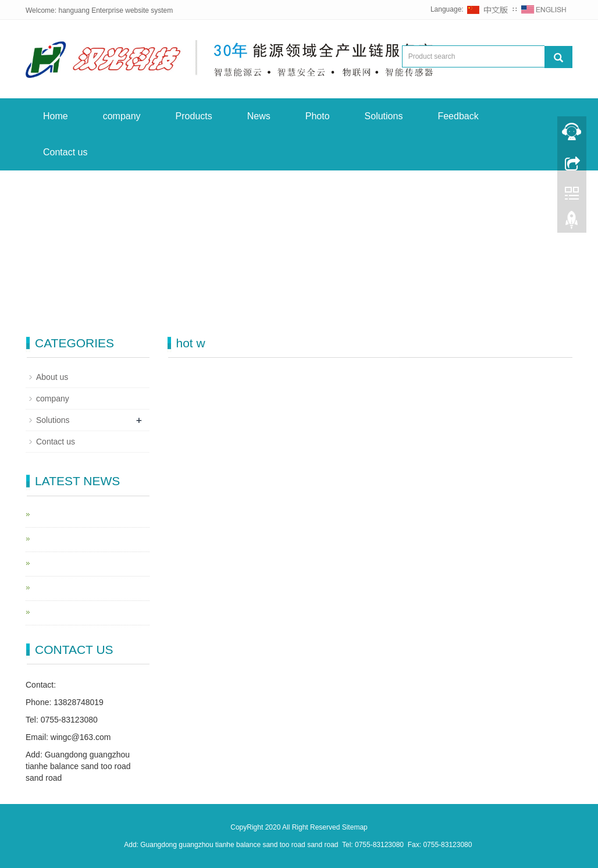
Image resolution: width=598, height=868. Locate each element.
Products (194, 116)
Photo (318, 116)
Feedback (458, 116)
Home (56, 116)
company (122, 116)
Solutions (384, 116)
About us (52, 377)
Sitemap (355, 827)
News (259, 116)
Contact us (65, 152)
